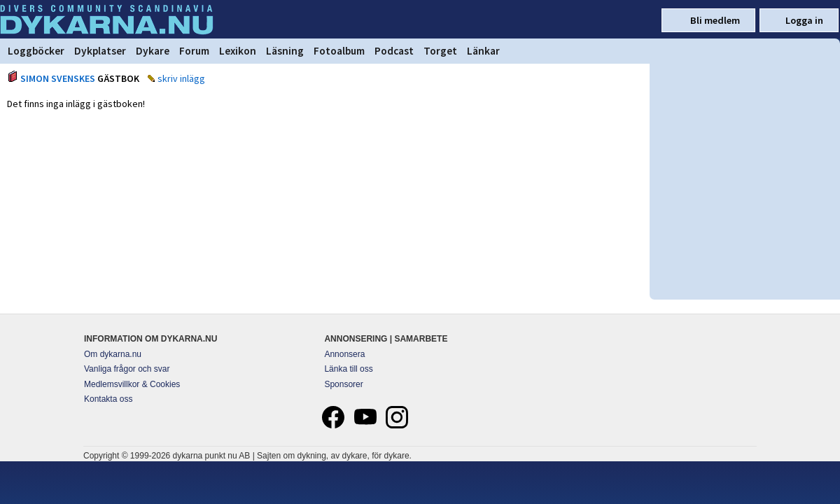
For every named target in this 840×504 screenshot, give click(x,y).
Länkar (483, 51)
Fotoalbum (339, 51)
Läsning (285, 51)
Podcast (394, 51)
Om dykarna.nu (113, 354)
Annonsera (344, 354)
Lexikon (238, 51)
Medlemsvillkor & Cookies (132, 384)
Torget (440, 51)
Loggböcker (36, 51)
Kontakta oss (108, 399)
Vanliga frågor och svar (127, 369)
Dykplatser (100, 51)
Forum (194, 51)
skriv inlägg (181, 78)
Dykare (153, 51)
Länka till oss (348, 369)
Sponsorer (343, 384)
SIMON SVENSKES (58, 78)
